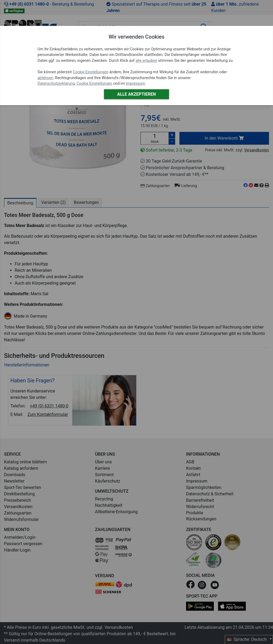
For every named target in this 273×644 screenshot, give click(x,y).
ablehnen (45, 78)
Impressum (135, 84)
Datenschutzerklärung (56, 84)
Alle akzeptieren (136, 94)
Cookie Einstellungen (91, 72)
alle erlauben (146, 61)
